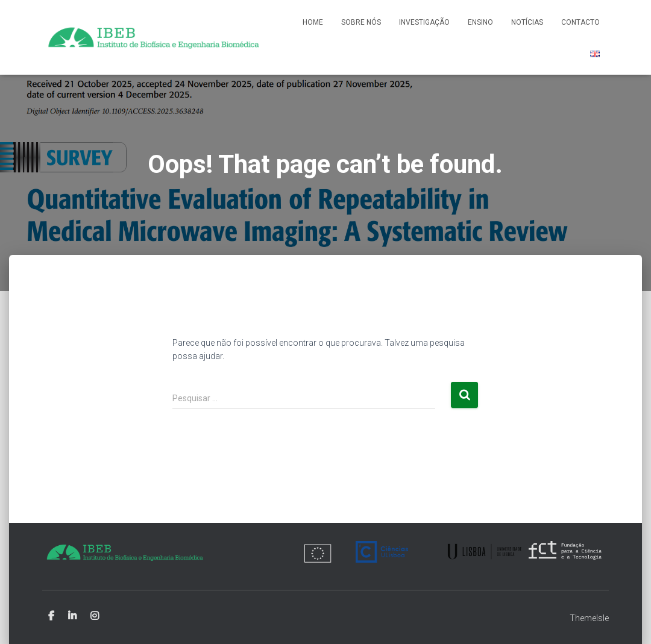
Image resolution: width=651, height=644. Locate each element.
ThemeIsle (589, 618)
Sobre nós (361, 22)
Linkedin (72, 616)
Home (313, 22)
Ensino (480, 22)
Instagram (95, 616)
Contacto (580, 22)
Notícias (527, 22)
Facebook (51, 616)
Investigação (424, 22)
